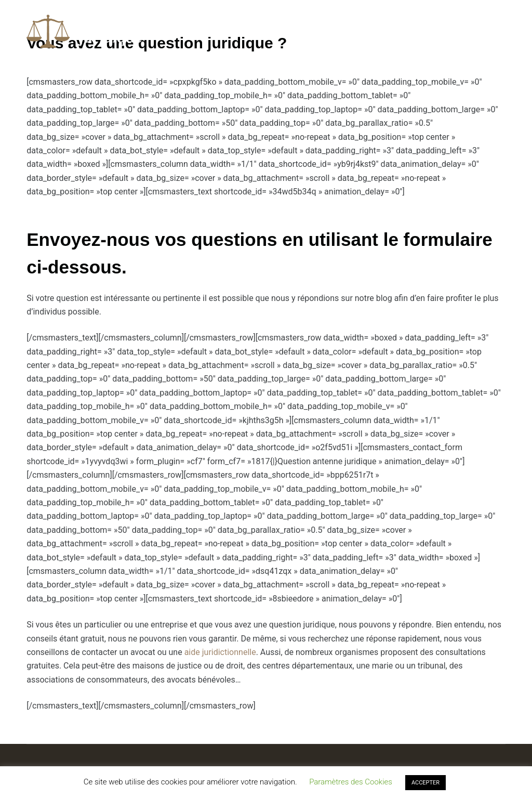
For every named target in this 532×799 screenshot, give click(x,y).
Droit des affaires (326, 31)
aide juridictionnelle (220, 652)
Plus (400, 31)
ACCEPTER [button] (425, 783)
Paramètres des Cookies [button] (351, 782)
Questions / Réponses (227, 31)
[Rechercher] (502, 31)
